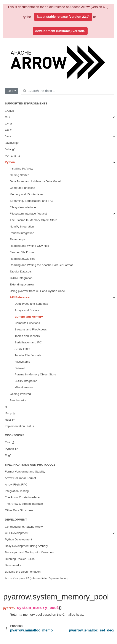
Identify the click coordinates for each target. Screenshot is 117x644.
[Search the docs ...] (67, 91)
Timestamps (18, 239)
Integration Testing (17, 491)
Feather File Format (23, 252)
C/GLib (10, 111)
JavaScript (12, 143)
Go (7, 130)
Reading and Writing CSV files (29, 246)
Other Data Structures (19, 510)
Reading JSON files (22, 259)
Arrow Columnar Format (21, 478)
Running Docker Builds (20, 559)
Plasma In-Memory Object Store (35, 374)
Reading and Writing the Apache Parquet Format (41, 265)
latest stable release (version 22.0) (63, 17)
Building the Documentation (23, 572)
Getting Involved (20, 394)
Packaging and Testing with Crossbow (30, 552)
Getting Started (20, 175)
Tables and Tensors (27, 336)
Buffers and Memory (29, 317)
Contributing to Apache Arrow (24, 527)
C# (7, 124)
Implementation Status (19, 426)
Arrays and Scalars (27, 310)
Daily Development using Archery (26, 546)
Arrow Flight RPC (16, 485)
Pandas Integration (22, 233)
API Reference (20, 297)
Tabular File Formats (28, 355)
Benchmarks (18, 400)
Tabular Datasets (21, 272)
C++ (8, 117)
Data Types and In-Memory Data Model (35, 181)
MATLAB (11, 156)
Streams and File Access (31, 329)
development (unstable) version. (60, 31)
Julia (8, 149)
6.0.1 (10, 91)
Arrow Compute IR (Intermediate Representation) (37, 578)
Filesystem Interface (23, 207)
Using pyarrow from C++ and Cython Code (37, 291)
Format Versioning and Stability (25, 472)
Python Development (18, 539)
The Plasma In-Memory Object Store (33, 220)
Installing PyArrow (21, 169)
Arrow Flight (22, 349)
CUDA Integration (21, 278)
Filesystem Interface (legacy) (28, 214)
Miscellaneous (24, 387)
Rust (8, 420)
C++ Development (17, 533)
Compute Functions (22, 188)
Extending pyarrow (22, 284)
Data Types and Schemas (31, 304)
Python (10, 162)
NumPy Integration (22, 227)
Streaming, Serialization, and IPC (31, 201)
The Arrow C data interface (22, 497)
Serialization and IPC (28, 342)
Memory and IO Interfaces (27, 194)
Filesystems (22, 362)
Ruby (9, 413)
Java (8, 136)
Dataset (20, 368)
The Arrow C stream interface (24, 504)
